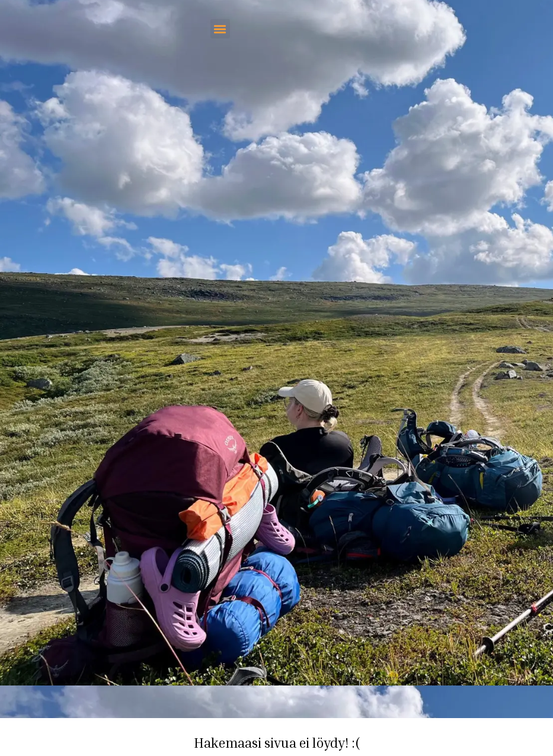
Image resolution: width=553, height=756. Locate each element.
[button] (220, 29)
